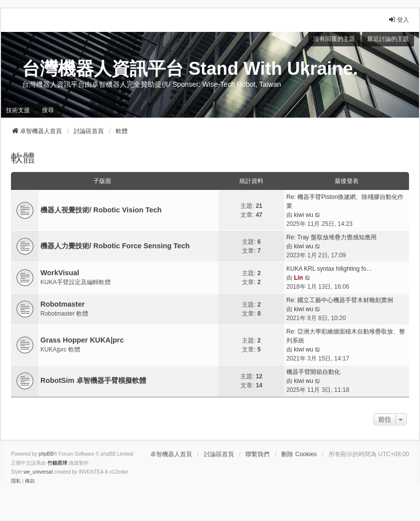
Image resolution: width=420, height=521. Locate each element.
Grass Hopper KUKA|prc (82, 340)
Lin (298, 278)
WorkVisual (60, 273)
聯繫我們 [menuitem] (257, 454)
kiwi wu (304, 215)
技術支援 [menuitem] (18, 110)
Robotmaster (63, 304)
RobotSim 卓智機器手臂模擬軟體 (93, 380)
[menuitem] (16, 481)
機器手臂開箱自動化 (313, 372)
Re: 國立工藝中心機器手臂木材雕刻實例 (340, 300)
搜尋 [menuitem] (48, 110)
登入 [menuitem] (399, 20)
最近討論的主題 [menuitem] (388, 39)
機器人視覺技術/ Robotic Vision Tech (101, 210)
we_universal (38, 472)
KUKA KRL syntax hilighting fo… (329, 269)
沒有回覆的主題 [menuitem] (334, 39)
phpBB (46, 454)
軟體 (23, 158)
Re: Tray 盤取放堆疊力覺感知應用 (331, 237)
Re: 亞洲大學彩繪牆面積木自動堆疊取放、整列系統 (346, 336)
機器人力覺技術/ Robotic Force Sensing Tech (115, 246)
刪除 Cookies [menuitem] (299, 454)
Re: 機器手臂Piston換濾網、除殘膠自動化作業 (345, 201)
